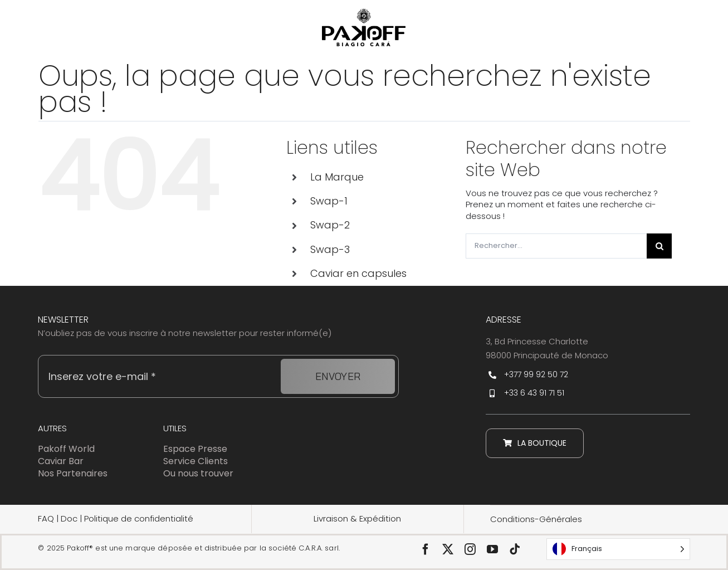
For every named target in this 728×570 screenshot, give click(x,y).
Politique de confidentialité (139, 518)
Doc (70, 518)
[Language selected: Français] (618, 549)
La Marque (337, 177)
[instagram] (470, 549)
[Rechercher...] (556, 246)
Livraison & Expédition (357, 518)
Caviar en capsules (358, 273)
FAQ (46, 518)
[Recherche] (659, 246)
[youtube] (492, 549)
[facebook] (426, 549)
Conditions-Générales (536, 519)
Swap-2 (330, 225)
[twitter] (448, 549)
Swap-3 (330, 249)
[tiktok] (515, 549)
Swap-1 (329, 201)
